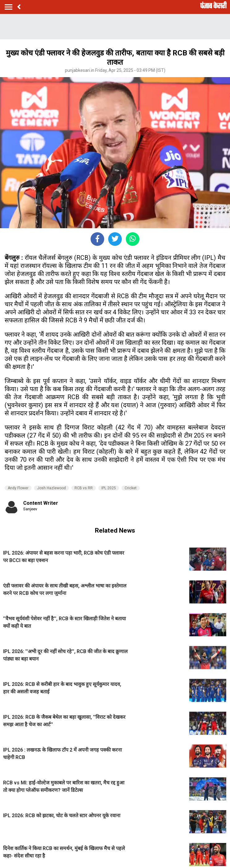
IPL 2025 (109, 488)
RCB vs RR (84, 488)
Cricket (131, 488)
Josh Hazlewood (51, 488)
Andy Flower (18, 488)
